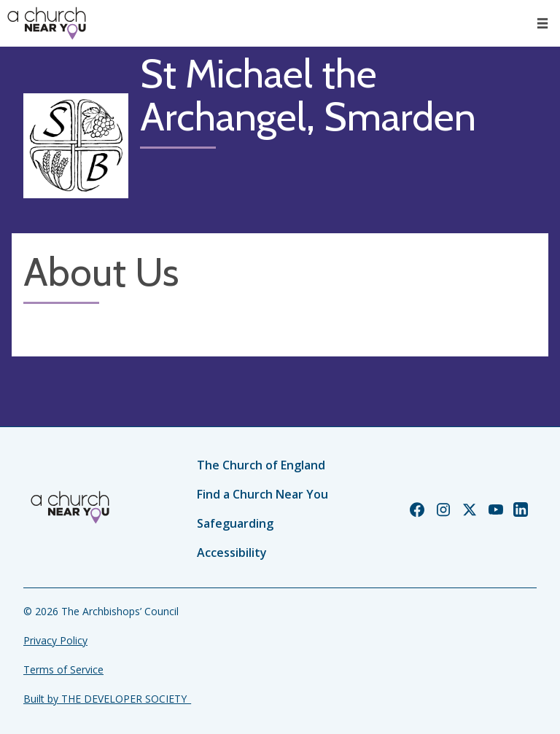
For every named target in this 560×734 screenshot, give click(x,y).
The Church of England (261, 465)
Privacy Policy (55, 640)
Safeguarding (235, 523)
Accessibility (232, 553)
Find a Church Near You (262, 494)
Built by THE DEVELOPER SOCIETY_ (107, 699)
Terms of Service (63, 669)
